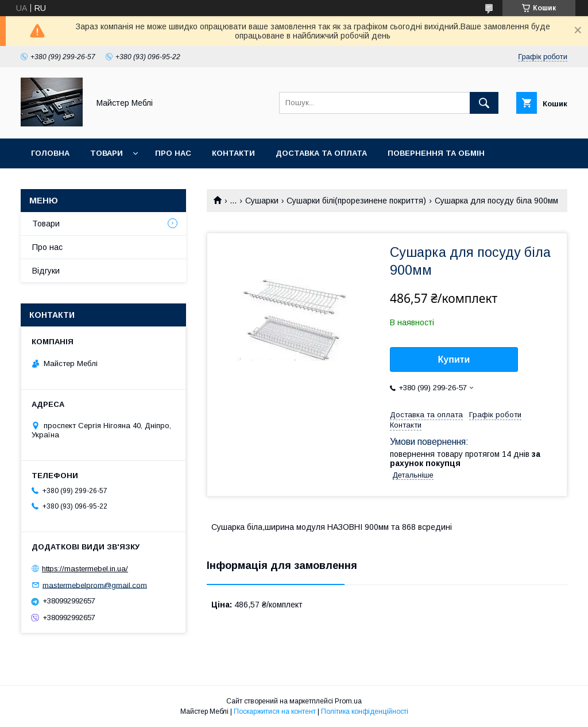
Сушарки (262, 201)
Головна (50, 153)
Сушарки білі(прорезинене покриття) (356, 201)
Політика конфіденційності (365, 711)
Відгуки (46, 271)
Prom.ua (348, 701)
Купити (454, 359)
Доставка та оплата (321, 153)
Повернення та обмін (436, 153)
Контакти (233, 153)
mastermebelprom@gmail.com (95, 585)
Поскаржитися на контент (275, 711)
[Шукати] (484, 103)
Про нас (173, 153)
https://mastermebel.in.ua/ (85, 569)
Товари (107, 153)
